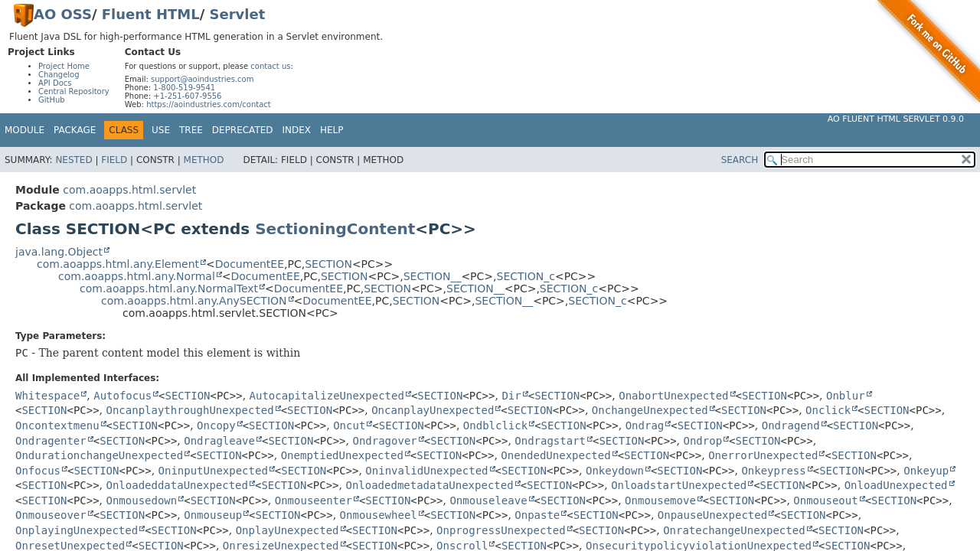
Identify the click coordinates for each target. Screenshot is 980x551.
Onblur (846, 396)
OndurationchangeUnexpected (99, 455)
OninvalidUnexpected (426, 471)
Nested (73, 160)
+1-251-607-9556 (187, 96)
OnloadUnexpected (896, 485)
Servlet (238, 14)
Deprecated (243, 130)
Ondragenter (51, 441)
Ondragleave (219, 441)
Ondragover (384, 441)
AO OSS (63, 14)
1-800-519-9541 (184, 88)
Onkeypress (773, 471)
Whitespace (47, 396)
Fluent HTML (151, 14)
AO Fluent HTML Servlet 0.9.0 (896, 119)
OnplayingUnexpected (77, 530)
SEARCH (740, 160)
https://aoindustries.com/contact (209, 104)
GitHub (52, 100)
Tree (191, 130)
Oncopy (216, 425)
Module (24, 130)
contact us (270, 66)
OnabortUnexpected (673, 396)
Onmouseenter (314, 500)
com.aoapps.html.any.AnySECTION (194, 301)
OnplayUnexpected (287, 530)
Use (161, 130)
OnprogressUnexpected (501, 530)
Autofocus (122, 396)
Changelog (59, 75)
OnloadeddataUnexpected (177, 485)
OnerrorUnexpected (763, 455)
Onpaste (537, 515)
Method (204, 160)
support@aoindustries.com (202, 79)
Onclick (828, 410)
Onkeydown (615, 471)
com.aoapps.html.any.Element (118, 264)
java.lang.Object (59, 252)
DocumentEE (250, 264)
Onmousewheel (379, 515)
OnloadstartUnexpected (679, 485)
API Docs (55, 83)
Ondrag (645, 425)
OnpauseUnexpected (712, 515)
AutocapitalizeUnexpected (327, 396)
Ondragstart (550, 441)
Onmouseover (51, 515)
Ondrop (703, 441)
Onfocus (38, 471)
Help (332, 130)
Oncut (349, 425)
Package (75, 130)
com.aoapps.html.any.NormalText (169, 289)
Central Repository (74, 91)
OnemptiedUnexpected (342, 455)
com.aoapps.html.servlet (129, 190)
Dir (511, 396)
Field (114, 160)
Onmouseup (213, 515)
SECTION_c (526, 276)
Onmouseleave (488, 500)
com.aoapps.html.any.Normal (137, 276)
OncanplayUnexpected (433, 410)
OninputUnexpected (213, 471)
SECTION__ (433, 276)
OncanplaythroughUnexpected (190, 410)
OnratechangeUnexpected (734, 530)
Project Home (64, 66)
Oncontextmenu (57, 425)
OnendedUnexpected (555, 455)
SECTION (328, 264)
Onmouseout (825, 500)
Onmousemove (660, 500)
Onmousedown (142, 500)
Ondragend (791, 425)
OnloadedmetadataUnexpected (429, 485)
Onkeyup (926, 471)
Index (297, 130)
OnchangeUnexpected (650, 410)
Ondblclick (495, 425)
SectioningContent (335, 229)
